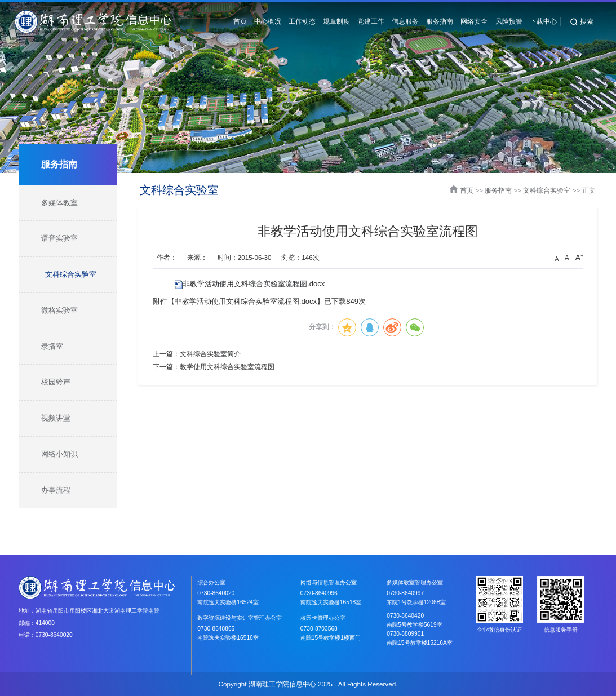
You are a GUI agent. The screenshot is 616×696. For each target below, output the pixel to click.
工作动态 (302, 21)
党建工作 (371, 21)
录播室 (52, 346)
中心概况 (268, 21)
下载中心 (543, 21)
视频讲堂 (56, 418)
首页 (240, 21)
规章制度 (336, 21)
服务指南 (440, 21)
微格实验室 (59, 310)
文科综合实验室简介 (210, 354)
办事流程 (56, 490)
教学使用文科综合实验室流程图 (227, 367)
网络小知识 (59, 454)
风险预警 (509, 21)
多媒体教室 (59, 203)
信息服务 (405, 21)
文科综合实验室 (71, 274)
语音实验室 (59, 238)
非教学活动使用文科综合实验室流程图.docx (254, 284)
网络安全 (474, 21)
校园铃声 (56, 382)
